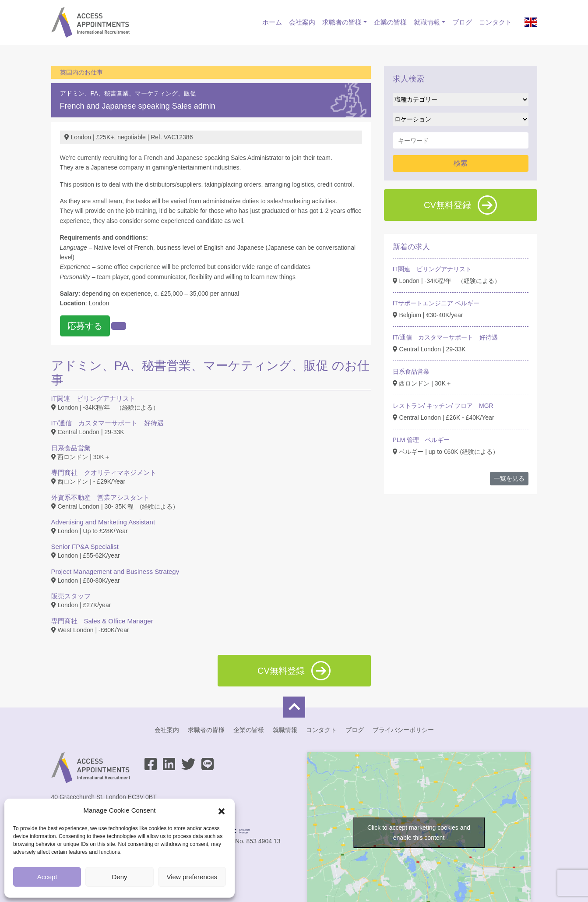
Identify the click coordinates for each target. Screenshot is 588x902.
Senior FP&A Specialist (85, 547)
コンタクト (495, 22)
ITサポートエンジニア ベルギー (436, 303)
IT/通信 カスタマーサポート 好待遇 (108, 423)
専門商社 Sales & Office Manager (102, 621)
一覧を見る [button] (509, 478)
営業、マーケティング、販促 (156, 93)
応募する (85, 326)
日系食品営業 (71, 448)
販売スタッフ (71, 596)
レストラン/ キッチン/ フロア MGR (443, 406)
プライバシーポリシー (403, 730)
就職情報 (427, 22)
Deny (119, 877)
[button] (222, 810)
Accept (47, 877)
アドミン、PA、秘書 (88, 93)
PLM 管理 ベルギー (421, 440)
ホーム (272, 22)
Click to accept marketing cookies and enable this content (419, 833)
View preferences (192, 877)
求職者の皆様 (342, 22)
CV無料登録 (460, 205)
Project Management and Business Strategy (115, 571)
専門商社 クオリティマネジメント (104, 472)
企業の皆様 (390, 22)
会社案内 (302, 22)
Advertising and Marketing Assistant (103, 522)
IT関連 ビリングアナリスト (93, 398)
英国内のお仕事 (81, 72)
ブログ (462, 22)
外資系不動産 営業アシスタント (100, 497)
